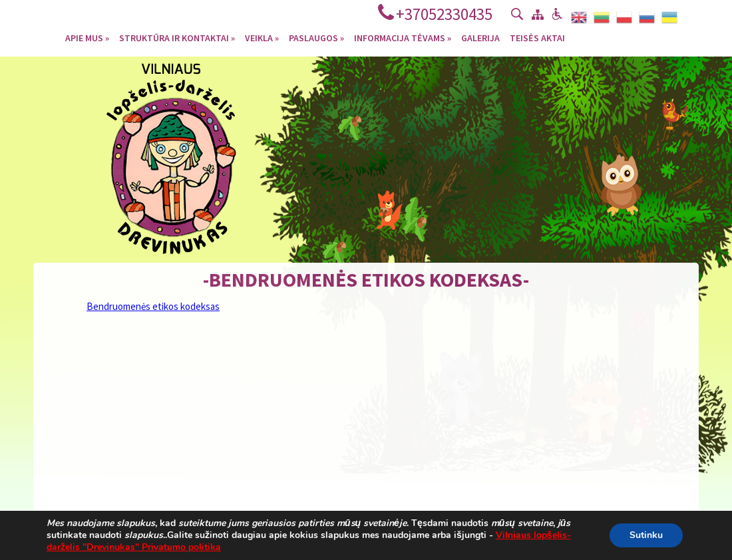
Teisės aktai (537, 37)
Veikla (262, 37)
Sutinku (646, 535)
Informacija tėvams (403, 37)
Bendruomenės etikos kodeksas (153, 306)
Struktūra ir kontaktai (177, 37)
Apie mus (87, 37)
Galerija (480, 37)
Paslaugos (316, 37)
